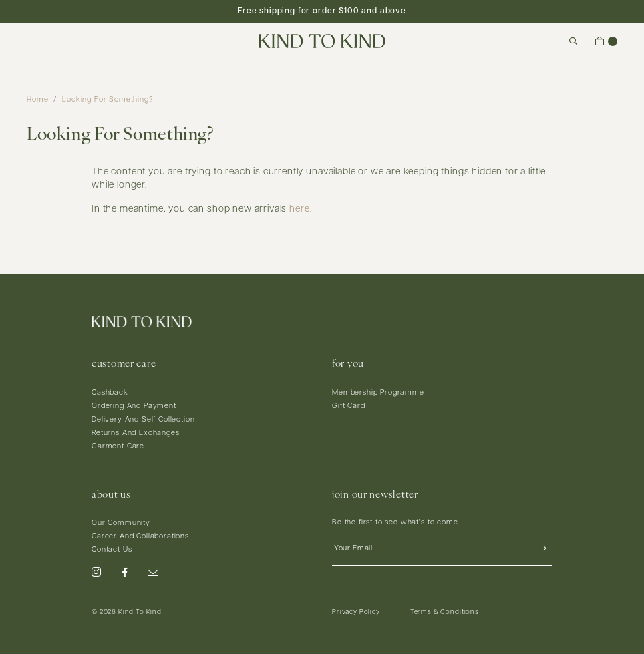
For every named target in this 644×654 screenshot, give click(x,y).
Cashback (110, 393)
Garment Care (118, 447)
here (299, 209)
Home (37, 100)
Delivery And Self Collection (143, 420)
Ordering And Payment (134, 406)
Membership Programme (378, 393)
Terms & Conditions (445, 612)
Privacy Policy (356, 612)
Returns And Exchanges (136, 433)
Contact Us (112, 550)
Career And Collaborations (140, 537)
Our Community (121, 523)
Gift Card (349, 406)
